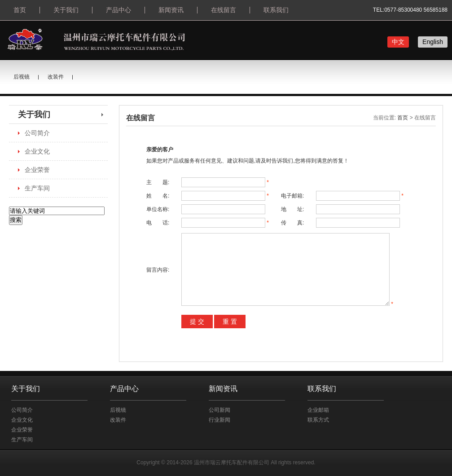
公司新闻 (219, 410)
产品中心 (118, 10)
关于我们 (66, 10)
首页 (20, 10)
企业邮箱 (318, 410)
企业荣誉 (37, 170)
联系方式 (318, 420)
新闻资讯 (171, 10)
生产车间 (37, 188)
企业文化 (37, 151)
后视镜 (22, 77)
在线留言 (224, 10)
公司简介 (37, 133)
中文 (398, 42)
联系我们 (276, 10)
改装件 (56, 77)
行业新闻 (219, 420)
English (433, 42)
